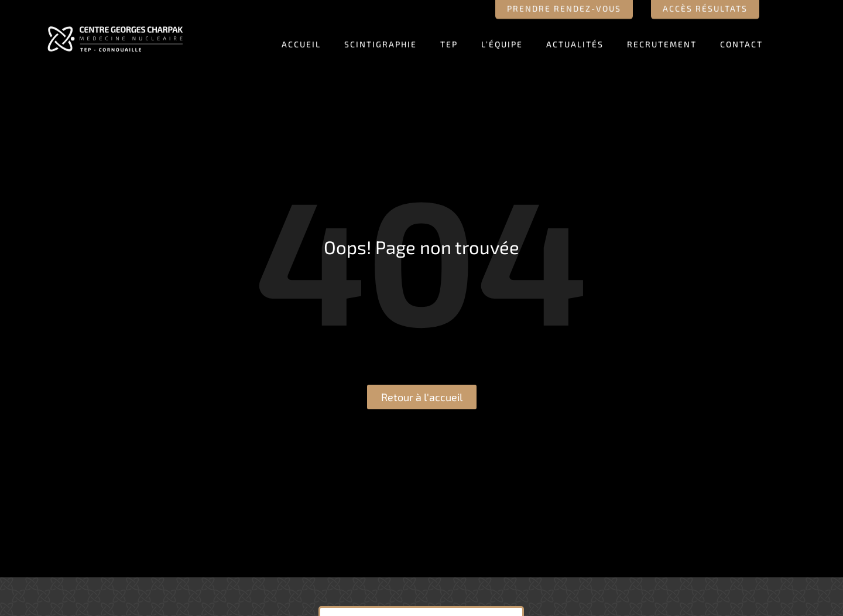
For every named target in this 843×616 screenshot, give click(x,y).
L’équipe (502, 41)
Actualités (575, 41)
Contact (741, 41)
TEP (449, 41)
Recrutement (662, 41)
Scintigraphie (381, 41)
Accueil (301, 41)
